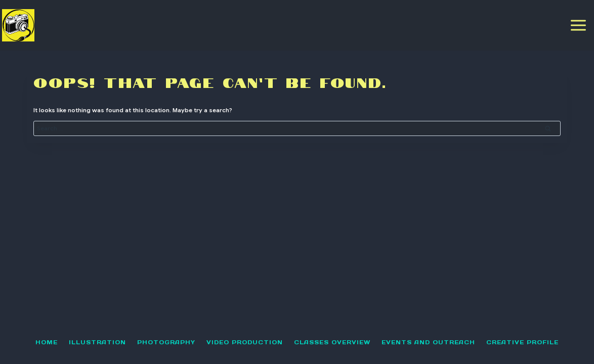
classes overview (332, 342)
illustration (97, 342)
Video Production (245, 342)
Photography (166, 342)
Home (47, 342)
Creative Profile (522, 342)
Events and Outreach (428, 342)
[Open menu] (579, 25)
